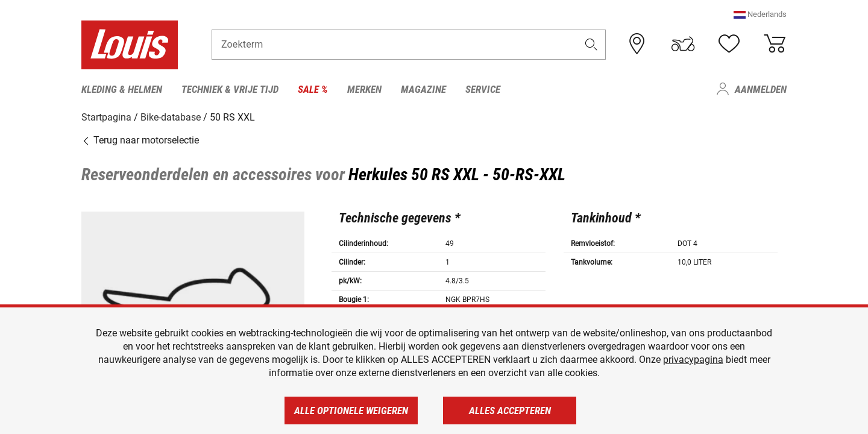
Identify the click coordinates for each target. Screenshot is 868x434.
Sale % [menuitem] (313, 89)
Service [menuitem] (483, 89)
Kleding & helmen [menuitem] (122, 89)
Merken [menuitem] (364, 89)
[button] (760, 15)
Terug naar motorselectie (140, 140)
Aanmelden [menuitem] (761, 89)
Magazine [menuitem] (423, 89)
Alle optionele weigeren (351, 410)
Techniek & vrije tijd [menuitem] (230, 89)
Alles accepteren (510, 410)
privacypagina (693, 360)
